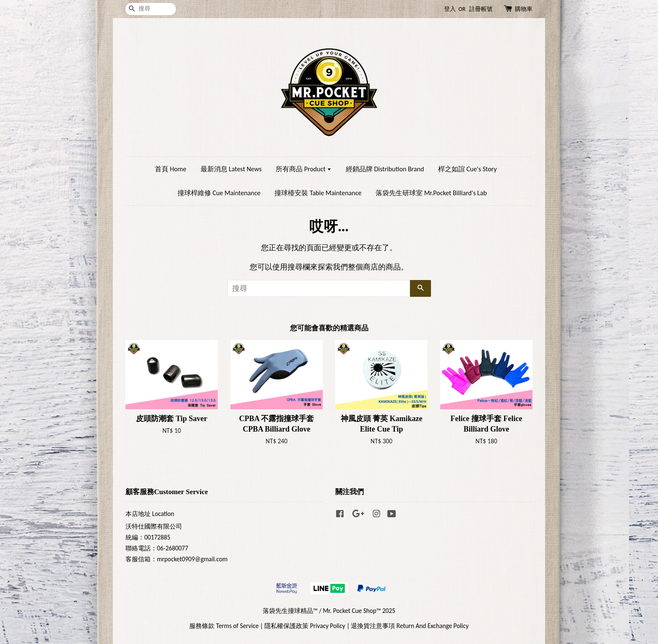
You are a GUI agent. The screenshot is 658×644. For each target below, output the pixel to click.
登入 (450, 9)
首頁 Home (171, 169)
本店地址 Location (150, 514)
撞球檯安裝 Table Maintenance (318, 193)
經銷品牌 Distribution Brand (385, 169)
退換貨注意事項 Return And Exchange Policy (410, 626)
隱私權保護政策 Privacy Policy (305, 626)
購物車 (524, 9)
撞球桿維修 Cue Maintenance (219, 193)
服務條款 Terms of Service (224, 626)
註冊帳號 (481, 9)
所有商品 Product (304, 169)
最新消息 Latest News (231, 169)
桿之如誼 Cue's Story (467, 169)
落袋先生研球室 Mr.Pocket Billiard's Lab (431, 193)
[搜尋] (151, 9)
